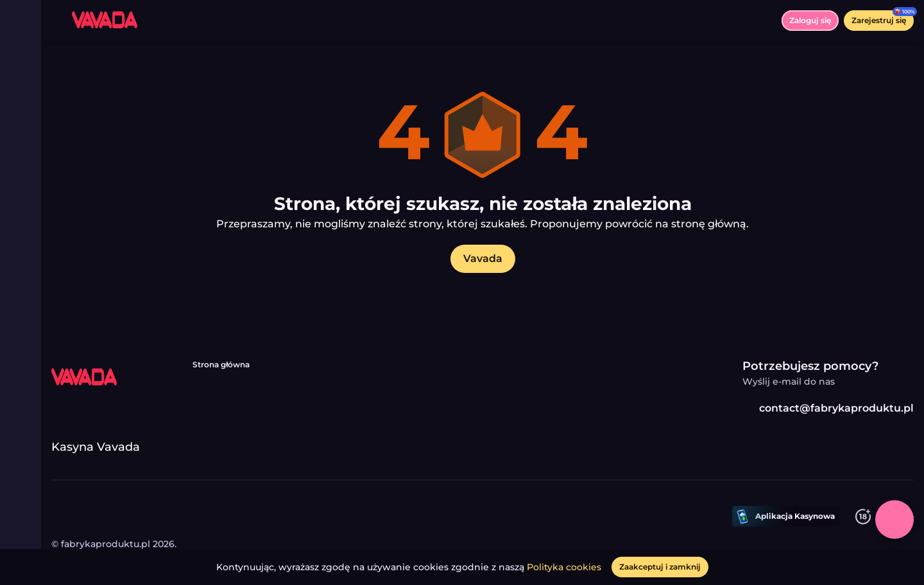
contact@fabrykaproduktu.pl (828, 408)
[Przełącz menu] (21, 21)
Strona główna (221, 364)
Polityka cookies (564, 567)
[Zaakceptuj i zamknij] (660, 567)
